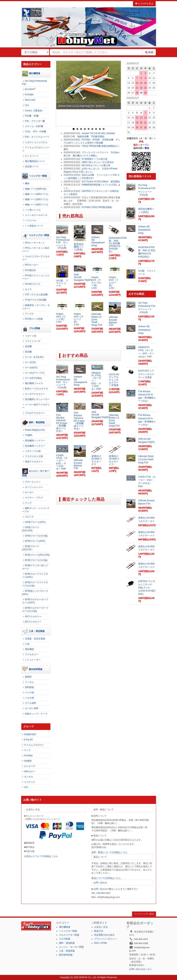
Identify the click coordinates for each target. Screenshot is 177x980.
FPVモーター (30, 265)
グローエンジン (31, 482)
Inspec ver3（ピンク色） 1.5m (62, 318)
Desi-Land (29, 100)
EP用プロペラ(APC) (34, 541)
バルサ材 (28, 698)
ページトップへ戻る (144, 914)
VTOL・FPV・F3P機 (34, 132)
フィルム (28, 682)
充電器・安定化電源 (34, 639)
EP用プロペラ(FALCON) (36, 555)
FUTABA (28, 95)
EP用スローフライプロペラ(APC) (35, 576)
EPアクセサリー (32, 622)
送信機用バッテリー (34, 446)
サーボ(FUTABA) (32, 378)
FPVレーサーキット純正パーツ (36, 250)
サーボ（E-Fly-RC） (34, 357)
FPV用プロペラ (31, 284)
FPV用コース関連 (32, 319)
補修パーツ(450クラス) (35, 194)
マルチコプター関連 (36, 235)
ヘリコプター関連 (35, 176)
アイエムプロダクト (33, 745)
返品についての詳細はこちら (106, 878)
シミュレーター (31, 660)
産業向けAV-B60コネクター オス (97, 460)
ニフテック (28, 782)
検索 (149, 52)
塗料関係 (28, 687)
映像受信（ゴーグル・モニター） (36, 307)
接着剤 (27, 677)
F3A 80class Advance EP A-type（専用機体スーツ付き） (79, 421)
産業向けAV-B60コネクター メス (114, 460)
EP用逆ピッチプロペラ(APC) (35, 593)
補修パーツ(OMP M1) (34, 189)
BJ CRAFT (29, 89)
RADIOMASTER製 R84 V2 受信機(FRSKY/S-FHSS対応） (118, 245)
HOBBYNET (29, 734)
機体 (26, 183)
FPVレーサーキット (34, 243)
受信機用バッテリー (34, 441)
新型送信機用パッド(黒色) (79, 247)
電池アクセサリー (32, 462)
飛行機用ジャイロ (32, 383)
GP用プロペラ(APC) (34, 522)
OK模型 (27, 761)
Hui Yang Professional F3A (35, 83)
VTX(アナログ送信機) (34, 300)
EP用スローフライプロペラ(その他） (35, 584)
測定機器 (28, 649)
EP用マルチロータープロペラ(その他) (35, 609)
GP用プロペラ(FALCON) (31, 529)
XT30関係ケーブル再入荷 (94, 159)
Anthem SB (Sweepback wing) (98, 241)
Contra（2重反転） (33, 111)
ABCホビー (28, 771)
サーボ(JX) (29, 362)
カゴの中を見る (144, 4)
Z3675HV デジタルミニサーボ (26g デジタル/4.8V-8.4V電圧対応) (147, 588)
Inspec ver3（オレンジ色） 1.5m (79, 319)
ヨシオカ (27, 777)
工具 (26, 644)
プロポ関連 (31, 329)
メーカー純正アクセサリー (36, 406)
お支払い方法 (101, 927)
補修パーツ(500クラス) (35, 199)
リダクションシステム (35, 142)
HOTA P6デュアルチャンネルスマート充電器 (114, 380)
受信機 (27, 352)
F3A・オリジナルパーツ (36, 137)
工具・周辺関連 (33, 631)
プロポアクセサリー (34, 413)
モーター (28, 492)
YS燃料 (27, 435)
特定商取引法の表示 (104, 935)
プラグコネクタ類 (32, 456)
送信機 (27, 346)
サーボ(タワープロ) (33, 373)
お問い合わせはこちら (140, 969)
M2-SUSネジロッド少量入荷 (96, 165)
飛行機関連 (31, 74)
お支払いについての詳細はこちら (41, 856)
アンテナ (28, 314)
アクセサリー (30, 654)
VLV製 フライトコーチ (62, 283)
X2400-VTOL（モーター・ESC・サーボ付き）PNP (62, 462)
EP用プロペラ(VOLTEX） (31, 548)
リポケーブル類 (31, 451)
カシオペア (28, 766)
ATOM (104, 943)
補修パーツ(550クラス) (35, 205)
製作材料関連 (32, 669)
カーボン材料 (30, 708)
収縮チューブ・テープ (35, 714)
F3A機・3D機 (30, 116)
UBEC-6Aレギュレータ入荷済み (98, 162)
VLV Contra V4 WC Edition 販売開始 (101, 182)
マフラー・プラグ (32, 498)
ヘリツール (29, 220)
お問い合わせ (100, 883)
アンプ (27, 503)
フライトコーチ (31, 341)
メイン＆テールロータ (35, 215)
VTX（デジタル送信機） (36, 295)
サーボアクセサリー (34, 394)
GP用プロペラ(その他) (35, 536)
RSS (97, 943)
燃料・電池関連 (33, 423)
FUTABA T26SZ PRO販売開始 (97, 207)
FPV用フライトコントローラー (36, 277)
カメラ (27, 289)
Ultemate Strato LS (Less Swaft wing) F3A (97, 319)
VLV (26, 105)
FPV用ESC (29, 270)
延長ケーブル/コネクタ (35, 389)
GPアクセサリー (32, 617)
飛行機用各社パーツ (34, 161)
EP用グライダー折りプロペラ (35, 567)
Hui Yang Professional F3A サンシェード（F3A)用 (63, 243)
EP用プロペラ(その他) (35, 560)
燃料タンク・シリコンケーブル (36, 510)
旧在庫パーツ (30, 167)
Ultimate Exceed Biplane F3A (113, 321)
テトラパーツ (30, 156)
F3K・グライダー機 (33, 121)
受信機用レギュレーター (36, 399)
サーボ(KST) (30, 368)
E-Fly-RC (27, 740)
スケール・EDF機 (32, 126)
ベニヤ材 (28, 693)
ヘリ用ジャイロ (31, 210)
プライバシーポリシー (105, 939)
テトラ (26, 750)
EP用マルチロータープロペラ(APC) (35, 601)
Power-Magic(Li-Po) (33, 430)
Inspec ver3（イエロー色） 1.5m (114, 283)
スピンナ (28, 517)
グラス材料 (29, 703)
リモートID (29, 336)
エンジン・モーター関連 (36, 473)
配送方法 (99, 931)
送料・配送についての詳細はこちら (109, 852)
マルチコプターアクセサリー (36, 258)
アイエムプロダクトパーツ (36, 149)
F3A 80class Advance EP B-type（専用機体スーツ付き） (62, 423)
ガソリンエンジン (32, 487)
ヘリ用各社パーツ (32, 226)
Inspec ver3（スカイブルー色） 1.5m (96, 283)
